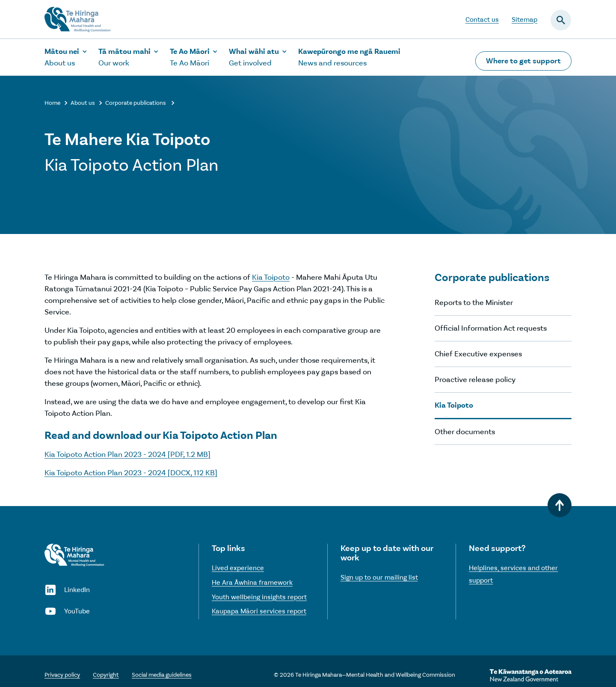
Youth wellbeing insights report (259, 597)
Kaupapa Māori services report (259, 611)
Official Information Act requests (491, 328)
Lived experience (238, 568)
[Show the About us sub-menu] (66, 57)
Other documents (465, 432)
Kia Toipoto (271, 277)
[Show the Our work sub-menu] (129, 57)
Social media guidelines (162, 675)
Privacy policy (62, 675)
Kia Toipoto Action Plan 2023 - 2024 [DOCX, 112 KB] (131, 473)
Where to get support (523, 61)
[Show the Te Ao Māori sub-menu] (194, 57)
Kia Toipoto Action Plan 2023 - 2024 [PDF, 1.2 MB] (127, 454)
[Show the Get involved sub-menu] (258, 57)
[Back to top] (560, 505)
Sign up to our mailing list (379, 577)
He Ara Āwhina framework (252, 582)
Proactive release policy (475, 379)
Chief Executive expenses (478, 354)
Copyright (106, 675)
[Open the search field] (561, 20)
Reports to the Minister (474, 302)
